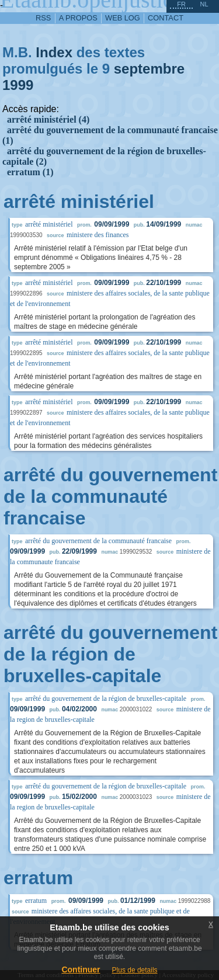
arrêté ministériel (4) (48, 119)
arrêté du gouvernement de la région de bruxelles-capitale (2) (104, 156)
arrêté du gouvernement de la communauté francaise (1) (110, 135)
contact (166, 18)
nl (204, 4)
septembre (149, 69)
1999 (18, 85)
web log (123, 18)
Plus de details (135, 970)
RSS (43, 18)
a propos (78, 18)
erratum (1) (30, 172)
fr (181, 4)
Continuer (81, 969)
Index (54, 52)
